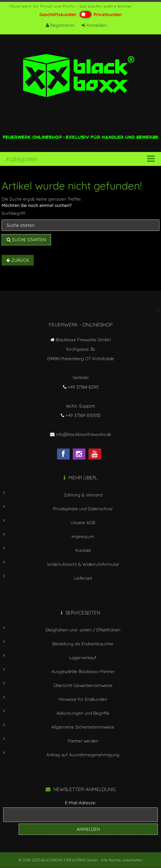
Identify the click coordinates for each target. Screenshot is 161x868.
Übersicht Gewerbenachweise (83, 685)
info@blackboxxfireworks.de (83, 434)
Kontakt (83, 550)
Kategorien (22, 159)
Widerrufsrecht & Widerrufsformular (83, 564)
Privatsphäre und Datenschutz (83, 509)
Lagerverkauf (83, 658)
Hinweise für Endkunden (83, 699)
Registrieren (61, 25)
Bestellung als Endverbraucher (83, 644)
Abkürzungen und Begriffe (83, 713)
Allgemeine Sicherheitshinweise (83, 727)
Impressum (83, 537)
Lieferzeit (83, 578)
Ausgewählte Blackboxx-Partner (83, 672)
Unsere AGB (83, 523)
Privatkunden (108, 15)
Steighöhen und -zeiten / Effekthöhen (83, 630)
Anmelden (95, 25)
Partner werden (83, 741)
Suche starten (26, 240)
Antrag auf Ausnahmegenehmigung (83, 755)
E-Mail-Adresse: (80, 803)
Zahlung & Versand (83, 495)
